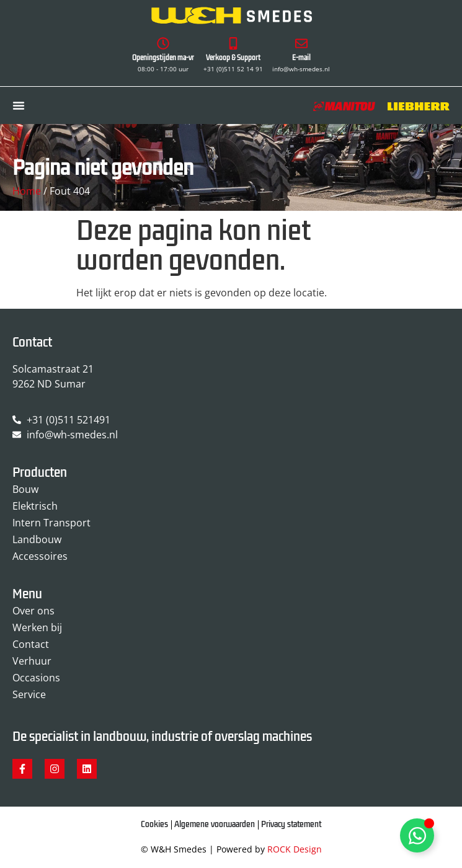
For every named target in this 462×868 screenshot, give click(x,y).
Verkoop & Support (233, 58)
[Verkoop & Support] (233, 43)
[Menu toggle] (19, 105)
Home (27, 191)
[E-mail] (301, 43)
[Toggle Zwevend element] (417, 835)
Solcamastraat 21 (53, 369)
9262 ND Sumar (49, 384)
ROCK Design (295, 849)
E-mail (301, 58)
